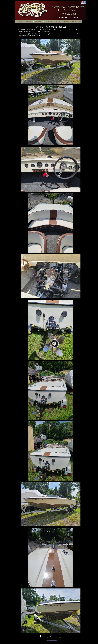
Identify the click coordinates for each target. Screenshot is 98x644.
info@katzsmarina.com (52, 640)
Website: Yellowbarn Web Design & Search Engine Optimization (51, 643)
